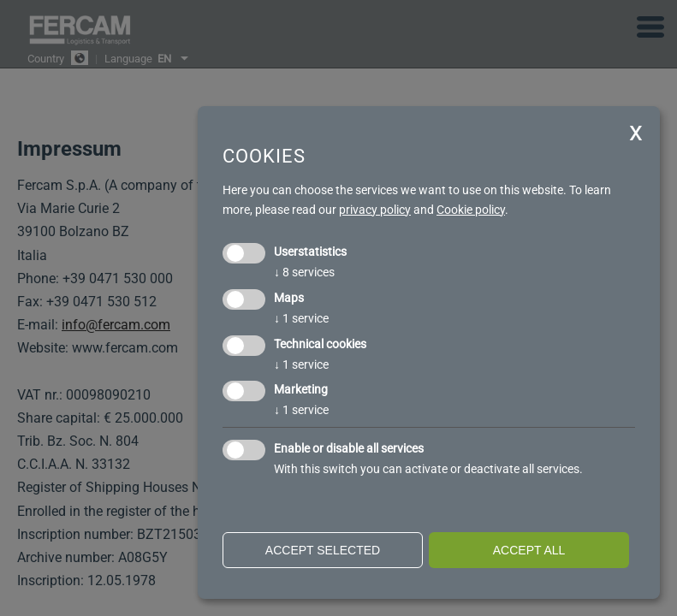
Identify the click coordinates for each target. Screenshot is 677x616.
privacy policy (375, 210)
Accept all (529, 550)
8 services (304, 272)
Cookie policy (471, 210)
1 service (301, 318)
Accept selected (323, 550)
